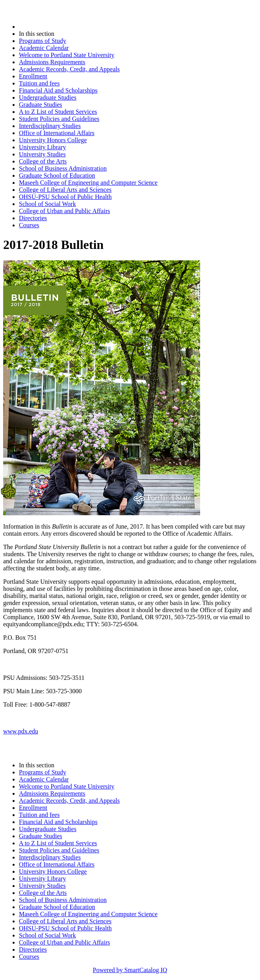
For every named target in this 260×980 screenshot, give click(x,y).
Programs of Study (43, 41)
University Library (43, 147)
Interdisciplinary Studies (50, 126)
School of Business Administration (63, 168)
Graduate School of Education (57, 175)
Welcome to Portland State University (67, 55)
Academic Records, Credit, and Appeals (69, 69)
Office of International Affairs (57, 133)
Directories (33, 218)
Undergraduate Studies (48, 97)
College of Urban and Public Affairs (64, 211)
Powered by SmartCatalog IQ (130, 970)
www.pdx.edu (21, 731)
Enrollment (33, 76)
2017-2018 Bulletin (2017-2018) (60, 27)
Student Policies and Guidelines (59, 119)
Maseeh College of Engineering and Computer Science (88, 183)
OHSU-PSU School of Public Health (65, 197)
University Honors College (53, 140)
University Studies (42, 154)
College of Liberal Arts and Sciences (65, 190)
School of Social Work (47, 204)
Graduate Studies (41, 105)
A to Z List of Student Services (58, 112)
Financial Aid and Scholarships (58, 90)
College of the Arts (43, 161)
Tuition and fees (39, 83)
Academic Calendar (44, 48)
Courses (29, 225)
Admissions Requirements (52, 62)
